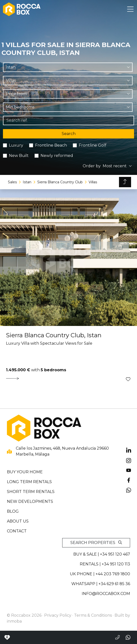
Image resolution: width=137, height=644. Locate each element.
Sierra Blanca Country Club (60, 182)
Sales (12, 182)
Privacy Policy (58, 615)
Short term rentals (31, 492)
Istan (27, 182)
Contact (17, 531)
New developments (30, 501)
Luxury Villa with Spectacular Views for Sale (49, 343)
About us (18, 521)
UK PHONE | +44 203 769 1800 (100, 574)
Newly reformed (57, 156)
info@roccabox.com (106, 594)
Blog (13, 511)
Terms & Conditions (93, 615)
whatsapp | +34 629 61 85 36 (101, 584)
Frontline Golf (93, 145)
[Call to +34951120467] (117, 637)
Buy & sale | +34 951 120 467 (102, 554)
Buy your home (25, 472)
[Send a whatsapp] (128, 637)
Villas (93, 182)
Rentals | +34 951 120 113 (105, 564)
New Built (19, 156)
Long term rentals (29, 482)
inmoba (14, 621)
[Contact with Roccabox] (7, 637)
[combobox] (68, 67)
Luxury (16, 145)
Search (69, 134)
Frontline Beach (51, 145)
